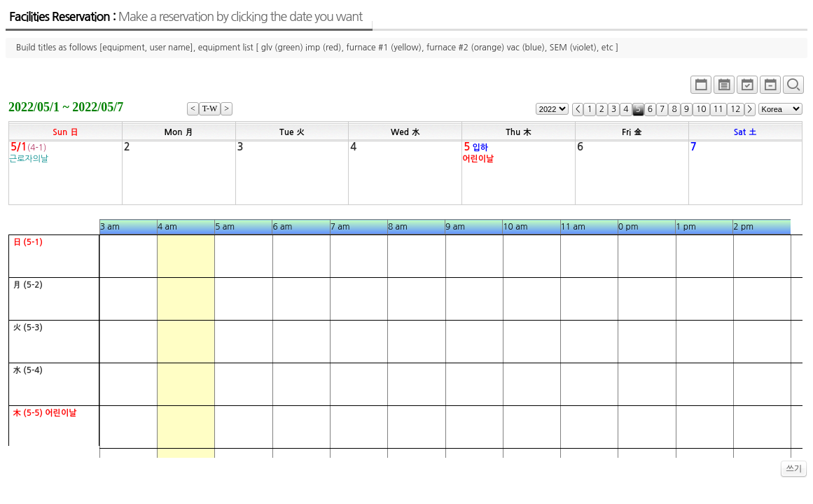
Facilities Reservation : (186, 17)
